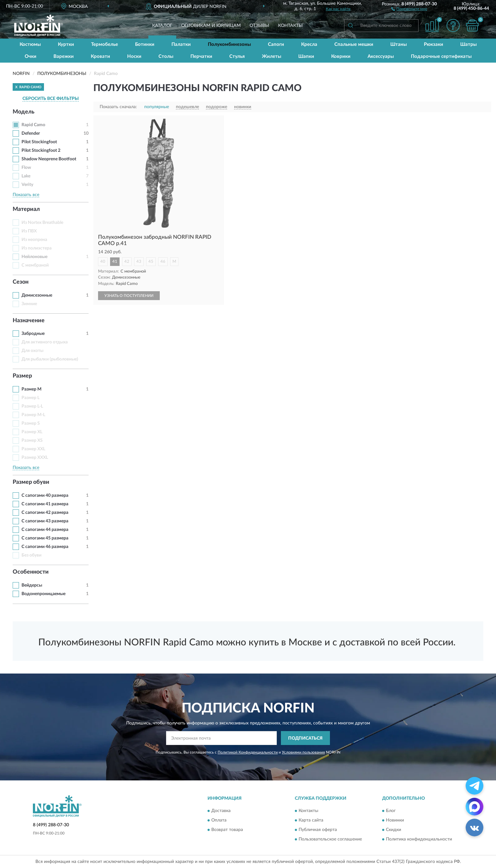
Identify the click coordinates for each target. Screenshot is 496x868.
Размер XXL (33, 449)
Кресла (309, 44)
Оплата (219, 820)
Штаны (399, 44)
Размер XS (32, 440)
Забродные (33, 334)
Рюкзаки (434, 44)
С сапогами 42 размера (45, 513)
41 (115, 262)
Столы (166, 56)
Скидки (394, 830)
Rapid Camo (33, 125)
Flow (26, 168)
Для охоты (32, 351)
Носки (134, 56)
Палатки (181, 44)
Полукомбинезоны (229, 44)
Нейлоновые (34, 257)
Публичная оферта (318, 830)
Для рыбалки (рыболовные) (50, 359)
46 (163, 262)
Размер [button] (22, 376)
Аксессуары (381, 56)
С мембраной (35, 265)
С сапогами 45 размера (45, 538)
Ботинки (145, 44)
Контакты (290, 26)
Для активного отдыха (45, 342)
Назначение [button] (29, 321)
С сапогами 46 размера (45, 547)
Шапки (306, 56)
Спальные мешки (354, 44)
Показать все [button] (26, 195)
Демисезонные (37, 295)
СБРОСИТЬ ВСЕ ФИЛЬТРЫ (51, 99)
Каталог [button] (162, 26)
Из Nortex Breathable (42, 223)
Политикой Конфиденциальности (248, 752)
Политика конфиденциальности (419, 839)
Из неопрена (34, 240)
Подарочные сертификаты (441, 56)
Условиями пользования (303, 752)
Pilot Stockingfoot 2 (41, 151)
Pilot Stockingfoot (39, 142)
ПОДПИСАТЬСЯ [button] (305, 738)
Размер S (31, 423)
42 (127, 262)
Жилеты (272, 56)
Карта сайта (311, 820)
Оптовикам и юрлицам (211, 26)
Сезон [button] (21, 282)
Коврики (341, 56)
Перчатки (201, 56)
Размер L (31, 398)
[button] (409, 9)
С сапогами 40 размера (45, 496)
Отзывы (259, 26)
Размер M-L (33, 415)
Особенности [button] (31, 572)
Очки (31, 56)
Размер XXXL (35, 458)
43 (139, 262)
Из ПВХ (29, 231)
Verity (27, 185)
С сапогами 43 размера (45, 521)
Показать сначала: (118, 107)
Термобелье (105, 44)
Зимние (29, 304)
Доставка (221, 811)
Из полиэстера (37, 248)
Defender (31, 133)
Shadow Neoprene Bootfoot (49, 159)
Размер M (31, 389)
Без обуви (31, 555)
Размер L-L (32, 406)
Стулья (237, 56)
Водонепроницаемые (43, 594)
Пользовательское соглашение (330, 839)
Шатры (468, 44)
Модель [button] (24, 112)
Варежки (64, 56)
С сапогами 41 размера (45, 504)
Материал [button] (26, 209)
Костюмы (30, 44)
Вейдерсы (32, 585)
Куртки (66, 44)
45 (151, 262)
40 (103, 262)
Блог (391, 811)
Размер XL (32, 432)
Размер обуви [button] (31, 482)
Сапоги (276, 44)
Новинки (395, 820)
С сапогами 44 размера (45, 530)
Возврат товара (227, 830)
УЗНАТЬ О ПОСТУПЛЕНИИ (129, 296)
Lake (26, 176)
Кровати (100, 56)
